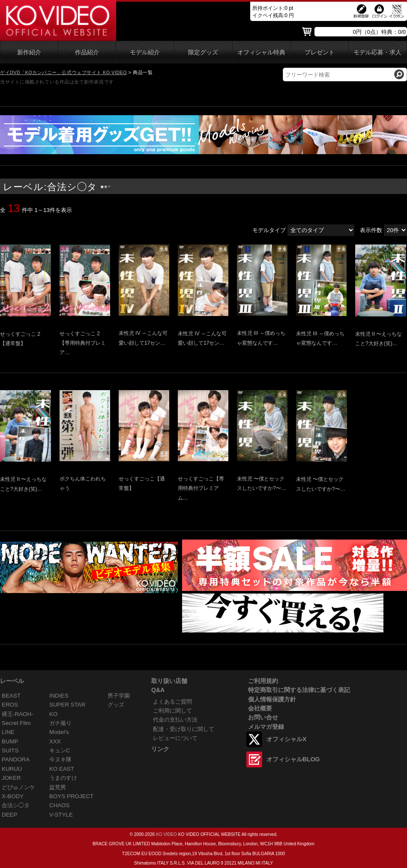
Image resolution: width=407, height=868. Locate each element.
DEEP (9, 815)
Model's (59, 732)
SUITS (10, 750)
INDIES (59, 696)
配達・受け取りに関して (184, 729)
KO (53, 714)
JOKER (11, 778)
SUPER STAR (67, 705)
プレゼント (320, 52)
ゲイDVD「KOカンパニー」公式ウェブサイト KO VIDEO (63, 72)
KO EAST (62, 769)
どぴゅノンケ (18, 787)
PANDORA (16, 759)
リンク (160, 749)
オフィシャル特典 (261, 52)
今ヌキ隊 (60, 759)
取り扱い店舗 (169, 681)
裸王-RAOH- (18, 714)
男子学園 (119, 696)
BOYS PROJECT (71, 796)
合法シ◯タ (16, 805)
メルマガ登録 (266, 727)
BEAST (11, 696)
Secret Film (16, 723)
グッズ (116, 705)
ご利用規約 (263, 681)
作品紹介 (87, 52)
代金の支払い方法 (175, 720)
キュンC (60, 750)
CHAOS (60, 805)
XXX (55, 741)
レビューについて (175, 738)
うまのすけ (63, 778)
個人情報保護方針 (272, 699)
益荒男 (58, 787)
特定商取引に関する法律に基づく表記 (299, 690)
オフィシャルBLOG (293, 759)
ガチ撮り (60, 723)
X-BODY (13, 796)
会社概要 (260, 708)
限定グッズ (203, 52)
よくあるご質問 (172, 702)
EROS (10, 705)
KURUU (12, 769)
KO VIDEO (166, 834)
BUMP (10, 741)
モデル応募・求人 (377, 52)
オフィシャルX (286, 739)
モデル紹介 (145, 52)
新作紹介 (29, 52)
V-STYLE (61, 815)
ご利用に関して (172, 711)
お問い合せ (263, 717)
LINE (8, 732)
